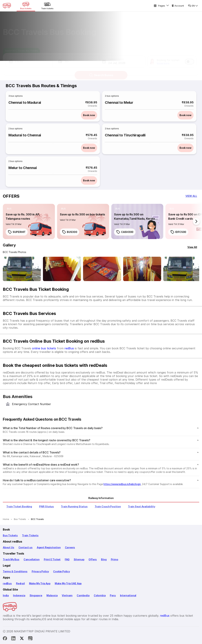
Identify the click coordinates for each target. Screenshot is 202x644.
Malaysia (52, 595)
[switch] (190, 58)
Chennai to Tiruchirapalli (125, 135)
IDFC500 (178, 232)
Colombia (100, 595)
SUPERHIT (17, 232)
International (128, 595)
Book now (89, 115)
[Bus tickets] (26, 6)
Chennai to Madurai (25, 103)
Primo (115, 559)
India (6, 595)
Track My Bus (11, 559)
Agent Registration (49, 547)
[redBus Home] (7, 6)
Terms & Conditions (15, 571)
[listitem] (9, 209)
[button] (29, 58)
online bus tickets (44, 348)
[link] (29, 221)
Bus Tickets (10, 535)
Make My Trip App (40, 583)
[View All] (192, 247)
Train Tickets (30, 535)
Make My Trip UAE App (68, 583)
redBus (69, 348)
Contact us (26, 547)
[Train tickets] (47, 6)
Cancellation (32, 559)
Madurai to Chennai (25, 135)
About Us (9, 547)
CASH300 (125, 232)
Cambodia (83, 595)
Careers (70, 547)
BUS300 (70, 232)
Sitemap (79, 559)
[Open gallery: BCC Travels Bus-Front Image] (22, 269)
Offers (93, 559)
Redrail (20, 583)
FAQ (67, 559)
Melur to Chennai (23, 168)
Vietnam (67, 595)
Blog (104, 559)
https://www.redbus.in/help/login (122, 484)
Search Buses (101, 72)
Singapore (36, 595)
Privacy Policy (40, 571)
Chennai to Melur (119, 103)
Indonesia (19, 595)
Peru (113, 595)
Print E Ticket (52, 559)
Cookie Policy (61, 571)
